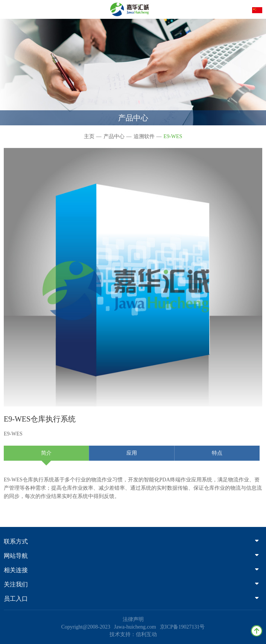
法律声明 (133, 619)
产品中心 (114, 136)
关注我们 (131, 584)
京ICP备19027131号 (182, 627)
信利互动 (146, 634)
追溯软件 (144, 136)
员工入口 (131, 599)
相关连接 (131, 570)
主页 (89, 136)
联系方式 (131, 541)
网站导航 (131, 556)
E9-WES (173, 136)
